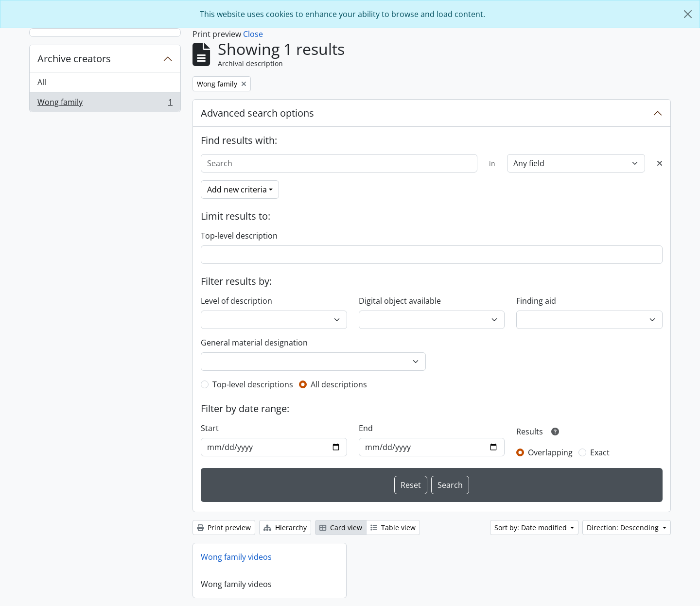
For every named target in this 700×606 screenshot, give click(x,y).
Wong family (105, 104)
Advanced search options (257, 113)
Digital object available (400, 301)
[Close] (688, 14)
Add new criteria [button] (237, 190)
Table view (393, 528)
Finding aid (536, 301)
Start (210, 428)
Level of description (236, 301)
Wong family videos (236, 557)
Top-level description (239, 236)
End (366, 428)
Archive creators (74, 59)
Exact (600, 452)
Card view (341, 528)
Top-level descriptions (253, 384)
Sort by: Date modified (532, 528)
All (42, 82)
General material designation (254, 343)
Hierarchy (285, 528)
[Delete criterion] (660, 163)
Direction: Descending (624, 528)
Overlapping (550, 452)
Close (253, 34)
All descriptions (339, 384)
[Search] (339, 163)
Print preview (224, 528)
